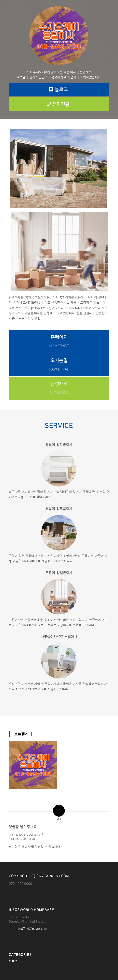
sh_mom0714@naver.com (28, 929)
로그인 (13, 847)
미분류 (13, 962)
